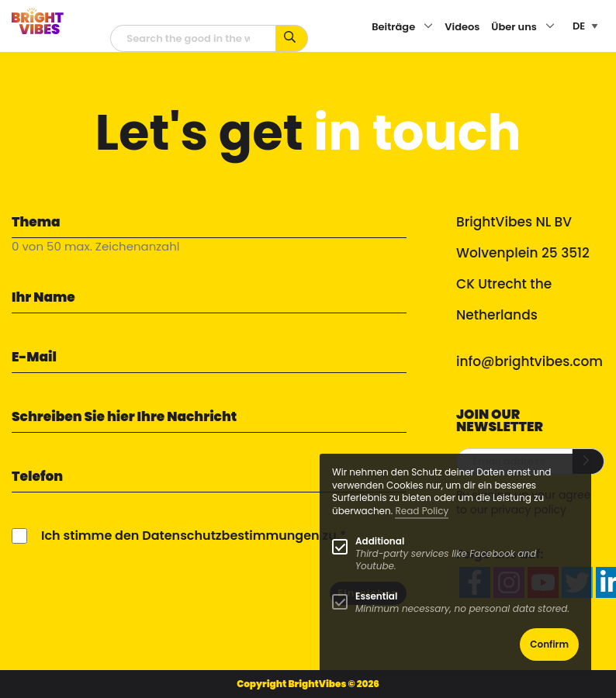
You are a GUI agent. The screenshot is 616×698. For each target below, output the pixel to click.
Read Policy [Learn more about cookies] (422, 511)
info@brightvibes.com (529, 361)
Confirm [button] (549, 644)
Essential (376, 596)
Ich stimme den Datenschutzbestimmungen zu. (190, 536)
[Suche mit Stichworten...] (292, 38)
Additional (380, 541)
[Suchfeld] (193, 38)
